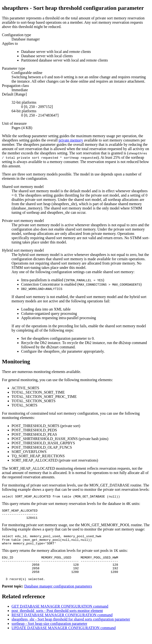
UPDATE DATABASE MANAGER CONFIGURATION (64, 638)
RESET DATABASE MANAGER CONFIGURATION (62, 625)
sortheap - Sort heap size (49, 634)
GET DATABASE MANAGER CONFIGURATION (60, 616)
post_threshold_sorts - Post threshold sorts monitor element (57, 621)
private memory (71, 140)
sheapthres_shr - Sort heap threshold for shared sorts (71, 629)
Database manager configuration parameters (58, 596)
